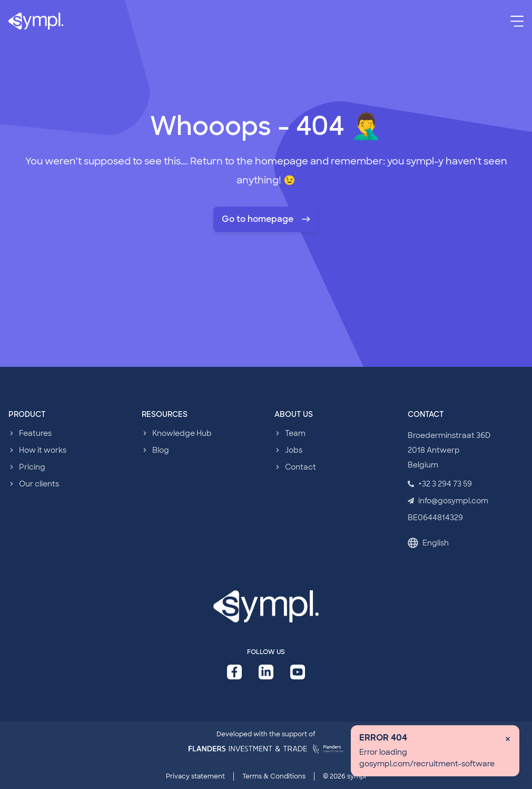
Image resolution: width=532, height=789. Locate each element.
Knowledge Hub (182, 433)
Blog (161, 450)
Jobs (294, 450)
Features (35, 433)
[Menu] (517, 21)
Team (295, 433)
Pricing (32, 467)
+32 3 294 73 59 (440, 484)
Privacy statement (195, 776)
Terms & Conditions (274, 776)
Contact (301, 467)
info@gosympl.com (448, 501)
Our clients (39, 484)
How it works (43, 450)
